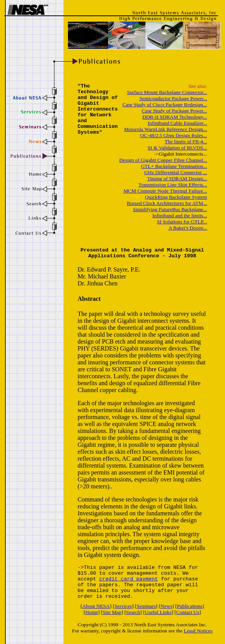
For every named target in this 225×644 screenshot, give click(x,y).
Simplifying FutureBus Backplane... (170, 209)
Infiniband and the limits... (180, 216)
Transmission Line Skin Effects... (173, 185)
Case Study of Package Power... (174, 111)
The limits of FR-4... (186, 142)
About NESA (96, 606)
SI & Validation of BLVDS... (178, 148)
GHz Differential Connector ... (176, 172)
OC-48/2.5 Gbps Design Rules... (173, 135)
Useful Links (158, 612)
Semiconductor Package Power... (173, 98)
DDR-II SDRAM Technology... (175, 117)
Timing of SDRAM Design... (177, 179)
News (166, 606)
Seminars (146, 606)
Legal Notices (198, 631)
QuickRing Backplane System (176, 197)
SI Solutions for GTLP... (182, 222)
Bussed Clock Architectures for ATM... (167, 203)
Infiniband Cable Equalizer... (178, 123)
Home (92, 612)
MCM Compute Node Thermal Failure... (165, 191)
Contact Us (188, 612)
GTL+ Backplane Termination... (174, 166)
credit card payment (129, 579)
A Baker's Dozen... (188, 228)
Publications (189, 606)
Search (133, 612)
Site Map (112, 612)
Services (123, 606)
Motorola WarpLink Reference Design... (165, 129)
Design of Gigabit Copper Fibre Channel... (163, 160)
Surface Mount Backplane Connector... (167, 92)
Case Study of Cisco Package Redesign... (165, 105)
